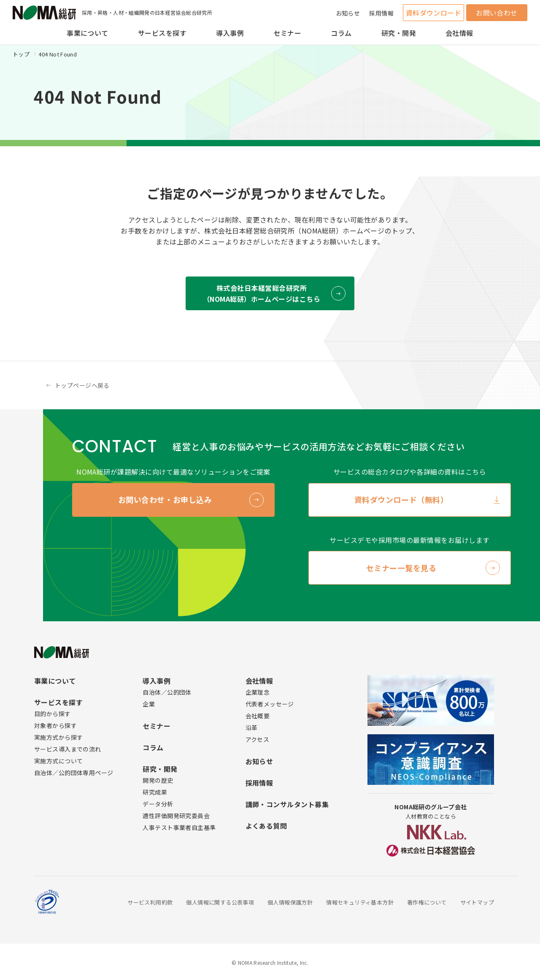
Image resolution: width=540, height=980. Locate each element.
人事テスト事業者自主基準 (179, 827)
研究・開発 (399, 33)
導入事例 (230, 33)
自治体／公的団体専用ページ (74, 773)
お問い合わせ (497, 13)
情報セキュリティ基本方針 (360, 902)
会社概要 (258, 716)
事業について (88, 33)
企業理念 (258, 692)
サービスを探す (162, 33)
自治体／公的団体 (167, 692)
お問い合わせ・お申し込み (165, 499)
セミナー (287, 33)
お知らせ (348, 13)
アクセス (258, 739)
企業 (149, 704)
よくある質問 (266, 826)
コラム (341, 33)
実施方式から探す (58, 737)
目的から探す (53, 714)
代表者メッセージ (270, 704)
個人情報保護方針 (290, 902)
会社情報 (459, 33)
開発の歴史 (158, 780)
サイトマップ (477, 902)
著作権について (427, 902)
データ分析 (158, 804)
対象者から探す (55, 725)
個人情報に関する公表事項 (220, 902)
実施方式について (58, 761)
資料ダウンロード (434, 13)
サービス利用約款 (150, 902)
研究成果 (155, 792)
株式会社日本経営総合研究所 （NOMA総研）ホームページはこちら (262, 293)
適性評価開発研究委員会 (176, 816)
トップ (21, 54)
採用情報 (381, 13)
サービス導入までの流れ (68, 749)
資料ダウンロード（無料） (401, 499)
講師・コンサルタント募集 (287, 804)
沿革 (252, 728)
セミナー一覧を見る (401, 568)
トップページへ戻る (82, 385)
